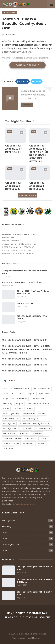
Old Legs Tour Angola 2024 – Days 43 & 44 (25, 340)
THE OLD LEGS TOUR (37, 613)
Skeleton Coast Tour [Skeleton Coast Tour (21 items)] (12, 438)
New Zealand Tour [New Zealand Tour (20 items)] (11, 418)
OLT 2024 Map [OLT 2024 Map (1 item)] (26, 428)
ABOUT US (45, 617)
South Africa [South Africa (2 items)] (30, 438)
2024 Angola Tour (11, 545)
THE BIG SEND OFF (25, 304)
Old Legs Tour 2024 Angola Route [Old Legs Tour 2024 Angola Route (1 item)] (34, 423)
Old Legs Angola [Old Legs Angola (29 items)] (31, 418)
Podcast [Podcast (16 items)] (24, 433)
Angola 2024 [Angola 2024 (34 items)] (43, 394)
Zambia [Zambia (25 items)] (42, 443)
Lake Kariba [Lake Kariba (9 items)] (18, 409)
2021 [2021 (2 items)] (5, 389)
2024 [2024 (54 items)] (21, 394)
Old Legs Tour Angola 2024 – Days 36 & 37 (25, 365)
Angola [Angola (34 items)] (31, 394)
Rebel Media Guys (35, 638)
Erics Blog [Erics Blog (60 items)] (8, 404)
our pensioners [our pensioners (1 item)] (10, 433)
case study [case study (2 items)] (22, 399)
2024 (10, 132)
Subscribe (27, 105)
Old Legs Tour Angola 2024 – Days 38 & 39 (25, 359)
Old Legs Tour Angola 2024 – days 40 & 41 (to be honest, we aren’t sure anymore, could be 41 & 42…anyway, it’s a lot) (27, 349)
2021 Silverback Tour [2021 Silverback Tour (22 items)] (42, 389)
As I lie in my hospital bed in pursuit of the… (23, 282)
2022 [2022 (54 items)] (5, 394)
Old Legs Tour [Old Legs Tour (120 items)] (9, 423)
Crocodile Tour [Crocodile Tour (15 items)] (38, 399)
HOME (10, 613)
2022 (5, 539)
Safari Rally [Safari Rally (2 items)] (37, 433)
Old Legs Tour (10, 13)
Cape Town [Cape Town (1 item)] (9, 399)
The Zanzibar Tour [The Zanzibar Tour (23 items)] (11, 443)
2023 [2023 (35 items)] (13, 394)
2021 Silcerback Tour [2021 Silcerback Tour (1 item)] (20, 389)
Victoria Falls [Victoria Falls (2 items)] (29, 443)
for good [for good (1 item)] (20, 404)
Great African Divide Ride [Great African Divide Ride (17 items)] (38, 404)
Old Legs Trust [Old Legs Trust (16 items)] (10, 428)
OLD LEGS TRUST (28, 617)
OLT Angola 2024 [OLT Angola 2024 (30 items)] (43, 428)
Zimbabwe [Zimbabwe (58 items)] (8, 448)
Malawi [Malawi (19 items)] (30, 409)
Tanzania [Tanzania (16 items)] (44, 438)
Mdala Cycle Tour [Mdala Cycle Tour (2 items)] (11, 414)
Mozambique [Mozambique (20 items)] (29, 414)
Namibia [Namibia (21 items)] (42, 414)
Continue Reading (27, 65)
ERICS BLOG (11, 617)
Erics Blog (7, 527)
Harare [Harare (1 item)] (6, 409)
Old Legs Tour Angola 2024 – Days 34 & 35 (25, 371)
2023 (5, 551)
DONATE (20, 613)
